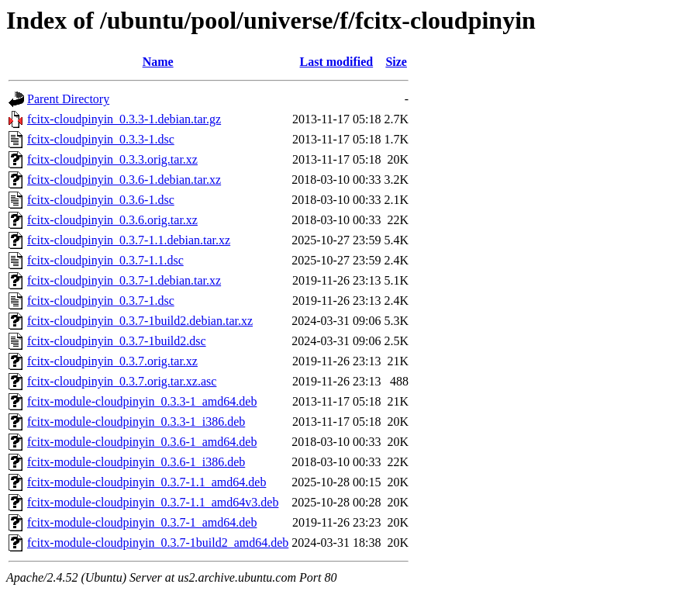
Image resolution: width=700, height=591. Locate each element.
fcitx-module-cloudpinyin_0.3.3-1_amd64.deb (142, 401)
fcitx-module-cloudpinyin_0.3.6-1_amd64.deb (142, 442)
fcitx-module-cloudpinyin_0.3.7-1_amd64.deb (142, 522)
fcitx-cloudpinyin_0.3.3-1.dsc (101, 139)
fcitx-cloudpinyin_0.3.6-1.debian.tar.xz (124, 180)
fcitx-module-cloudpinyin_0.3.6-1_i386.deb (136, 462)
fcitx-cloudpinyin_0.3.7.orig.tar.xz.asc (122, 381)
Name (158, 62)
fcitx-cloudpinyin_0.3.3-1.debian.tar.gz (124, 119)
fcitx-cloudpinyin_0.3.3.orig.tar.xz (112, 159)
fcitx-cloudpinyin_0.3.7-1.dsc (101, 301)
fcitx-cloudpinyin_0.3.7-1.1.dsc (105, 260)
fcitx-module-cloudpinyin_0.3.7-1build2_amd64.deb (158, 543)
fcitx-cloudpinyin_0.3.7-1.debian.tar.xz (124, 280)
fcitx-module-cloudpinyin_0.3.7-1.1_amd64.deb (147, 482)
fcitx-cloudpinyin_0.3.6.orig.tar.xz (112, 220)
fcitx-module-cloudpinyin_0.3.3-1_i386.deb (136, 422)
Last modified (337, 62)
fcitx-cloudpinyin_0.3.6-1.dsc (101, 200)
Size (396, 62)
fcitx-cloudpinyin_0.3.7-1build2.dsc (117, 341)
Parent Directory (68, 99)
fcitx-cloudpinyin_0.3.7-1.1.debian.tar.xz (129, 240)
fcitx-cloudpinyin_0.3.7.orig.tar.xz (112, 361)
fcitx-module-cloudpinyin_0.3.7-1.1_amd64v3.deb (153, 502)
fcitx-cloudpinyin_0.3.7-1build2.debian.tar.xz (140, 321)
